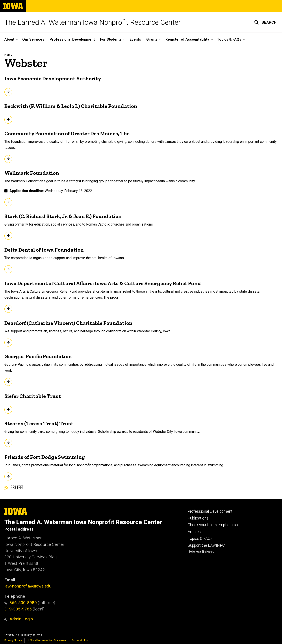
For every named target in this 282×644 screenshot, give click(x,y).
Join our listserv (201, 552)
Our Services (33, 39)
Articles (194, 532)
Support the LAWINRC (206, 545)
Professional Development (72, 39)
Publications (198, 518)
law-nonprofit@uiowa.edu (28, 586)
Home (8, 55)
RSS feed (14, 487)
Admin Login (21, 619)
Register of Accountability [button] (187, 39)
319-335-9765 (18, 609)
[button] (265, 22)
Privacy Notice (13, 640)
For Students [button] (111, 39)
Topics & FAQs (200, 539)
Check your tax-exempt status (213, 525)
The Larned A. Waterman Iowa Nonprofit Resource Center (93, 22)
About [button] (9, 39)
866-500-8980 (21, 603)
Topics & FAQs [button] (229, 39)
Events (135, 39)
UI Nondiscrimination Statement (47, 640)
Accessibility (80, 640)
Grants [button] (152, 39)
